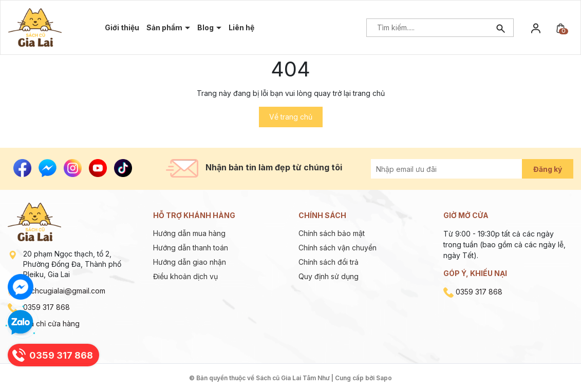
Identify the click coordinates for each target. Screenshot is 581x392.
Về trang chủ (291, 117)
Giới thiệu (122, 27)
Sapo (384, 378)
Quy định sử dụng (329, 276)
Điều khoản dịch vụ (185, 276)
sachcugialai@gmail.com (64, 291)
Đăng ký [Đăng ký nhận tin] (548, 169)
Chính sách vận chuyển (338, 248)
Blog (206, 27)
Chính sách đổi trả (329, 262)
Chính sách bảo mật (332, 233)
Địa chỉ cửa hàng (51, 324)
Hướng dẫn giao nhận (190, 262)
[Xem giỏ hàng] (560, 27)
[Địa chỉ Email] (458, 169)
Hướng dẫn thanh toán (191, 248)
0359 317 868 (46, 307)
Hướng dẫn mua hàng (189, 233)
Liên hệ (241, 27)
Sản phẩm (165, 27)
